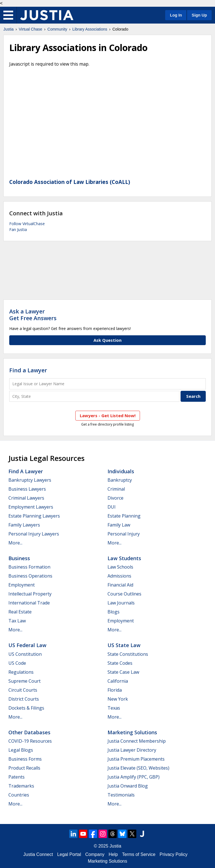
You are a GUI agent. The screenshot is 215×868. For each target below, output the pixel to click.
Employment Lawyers (31, 507)
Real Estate (20, 612)
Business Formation (29, 567)
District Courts (24, 699)
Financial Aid (120, 585)
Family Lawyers (24, 525)
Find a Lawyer (28, 370)
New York (118, 699)
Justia (9, 29)
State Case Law (123, 672)
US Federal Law (27, 645)
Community (57, 29)
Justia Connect (38, 854)
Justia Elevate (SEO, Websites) (138, 768)
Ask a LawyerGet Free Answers (33, 315)
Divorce (115, 498)
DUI (112, 507)
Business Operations (30, 576)
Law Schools (120, 567)
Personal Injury (124, 534)
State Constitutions (128, 654)
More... (15, 543)
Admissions (119, 576)
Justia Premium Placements (136, 759)
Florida (115, 690)
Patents (17, 777)
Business (19, 558)
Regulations (21, 672)
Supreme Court (24, 681)
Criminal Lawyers (26, 498)
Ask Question (107, 340)
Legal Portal (69, 854)
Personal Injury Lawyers (34, 534)
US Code (17, 663)
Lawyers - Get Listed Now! (108, 415)
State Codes (120, 663)
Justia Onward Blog (128, 786)
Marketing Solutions (132, 732)
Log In (176, 15)
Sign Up (199, 15)
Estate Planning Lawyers (34, 516)
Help (113, 854)
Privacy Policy (174, 854)
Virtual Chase (31, 29)
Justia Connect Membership (137, 741)
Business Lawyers (27, 489)
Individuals (121, 471)
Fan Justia (18, 229)
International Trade (29, 603)
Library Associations (90, 29)
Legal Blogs (21, 750)
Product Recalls (24, 768)
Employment (22, 585)
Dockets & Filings (26, 708)
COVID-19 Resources (30, 741)
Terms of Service (139, 854)
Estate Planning (124, 516)
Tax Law (17, 621)
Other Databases (29, 732)
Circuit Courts (23, 690)
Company (95, 854)
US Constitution (25, 654)
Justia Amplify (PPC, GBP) (134, 777)
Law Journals (121, 603)
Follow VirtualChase (27, 224)
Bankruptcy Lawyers (30, 480)
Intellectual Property (30, 594)
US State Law (124, 645)
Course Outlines (124, 594)
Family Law (119, 525)
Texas (114, 708)
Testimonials (121, 795)
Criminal (116, 489)
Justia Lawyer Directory (132, 750)
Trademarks (21, 786)
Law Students (124, 558)
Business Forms (25, 759)
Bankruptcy (120, 480)
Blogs (114, 612)
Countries (19, 795)
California (118, 681)
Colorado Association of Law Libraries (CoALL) (70, 182)
